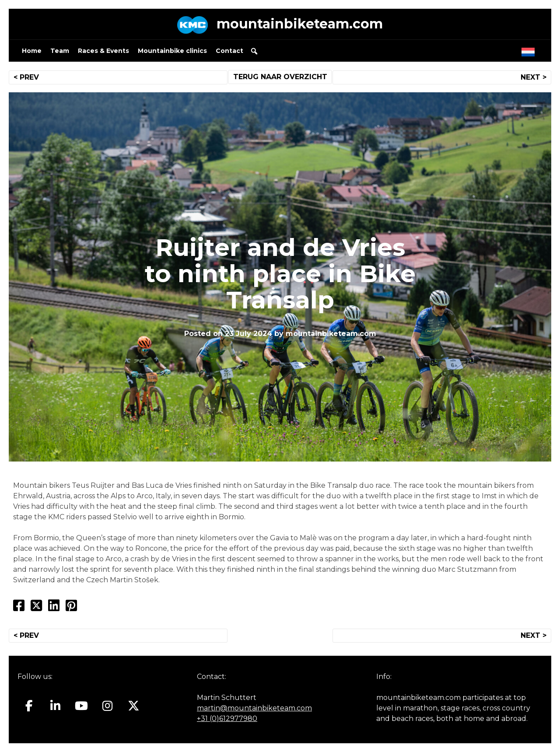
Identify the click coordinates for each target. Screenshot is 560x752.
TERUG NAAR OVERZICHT (280, 77)
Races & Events (103, 51)
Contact (229, 51)
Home (32, 51)
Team (60, 51)
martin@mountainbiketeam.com (254, 708)
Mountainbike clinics (172, 51)
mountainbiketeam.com (300, 24)
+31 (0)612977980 (227, 719)
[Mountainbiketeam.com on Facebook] (29, 706)
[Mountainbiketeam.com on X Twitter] (134, 706)
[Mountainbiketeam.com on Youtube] (82, 706)
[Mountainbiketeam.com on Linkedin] (55, 706)
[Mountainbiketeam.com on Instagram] (107, 706)
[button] (254, 51)
